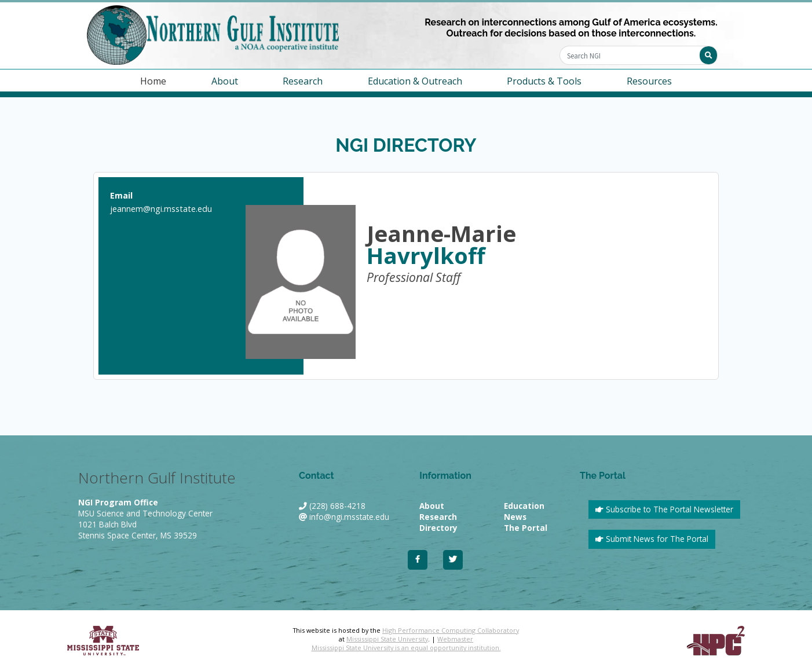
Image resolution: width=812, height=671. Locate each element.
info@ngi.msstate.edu (349, 517)
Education (524, 506)
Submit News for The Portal (652, 539)
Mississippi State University (387, 639)
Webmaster (455, 639)
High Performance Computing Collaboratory (451, 630)
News (515, 517)
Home (153, 81)
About (225, 81)
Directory (438, 528)
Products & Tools (544, 81)
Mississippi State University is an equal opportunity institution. (406, 648)
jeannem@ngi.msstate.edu (161, 209)
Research (303, 81)
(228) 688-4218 (337, 506)
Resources (649, 81)
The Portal (526, 528)
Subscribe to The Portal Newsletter (664, 509)
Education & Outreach (415, 81)
